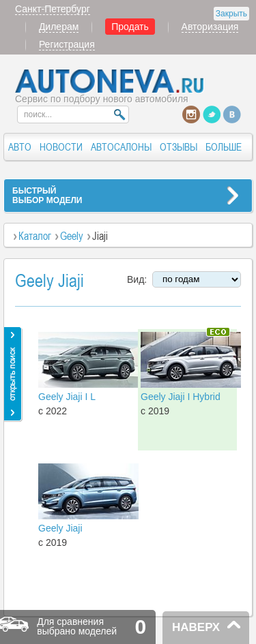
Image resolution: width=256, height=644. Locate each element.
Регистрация (67, 44)
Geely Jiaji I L (67, 397)
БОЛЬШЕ (224, 147)
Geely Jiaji (60, 528)
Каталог (35, 236)
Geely (72, 236)
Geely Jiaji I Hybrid (181, 397)
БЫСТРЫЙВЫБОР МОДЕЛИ (47, 196)
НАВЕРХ (196, 627)
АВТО (20, 147)
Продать (130, 27)
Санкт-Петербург (53, 9)
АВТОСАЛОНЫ (121, 147)
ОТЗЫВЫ (179, 147)
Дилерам (59, 27)
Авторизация (210, 27)
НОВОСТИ (61, 147)
